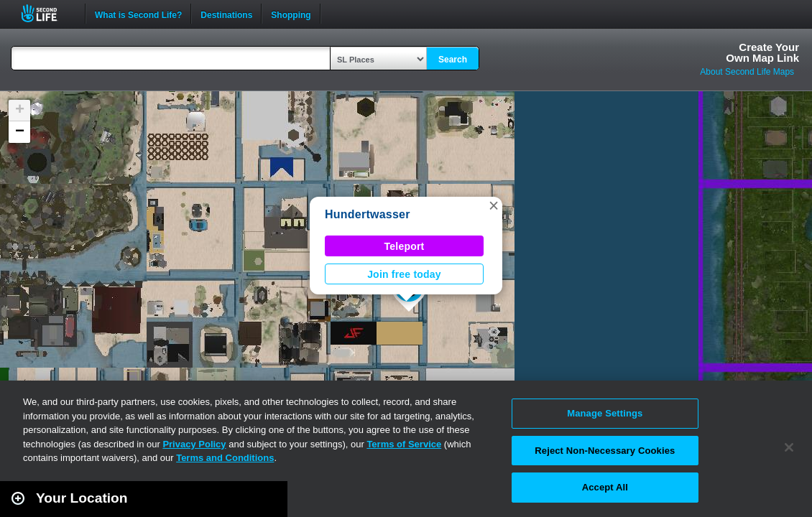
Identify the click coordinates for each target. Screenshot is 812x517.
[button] (494, 205)
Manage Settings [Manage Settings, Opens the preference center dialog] (605, 413)
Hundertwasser (368, 214)
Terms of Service (404, 444)
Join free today (404, 274)
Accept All (605, 487)
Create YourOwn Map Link (762, 52)
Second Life (47, 13)
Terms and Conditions (225, 458)
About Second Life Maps (747, 72)
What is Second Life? (138, 14)
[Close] (789, 447)
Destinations (226, 14)
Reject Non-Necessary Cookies (605, 451)
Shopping (291, 14)
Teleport (405, 246)
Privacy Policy (194, 444)
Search (453, 60)
